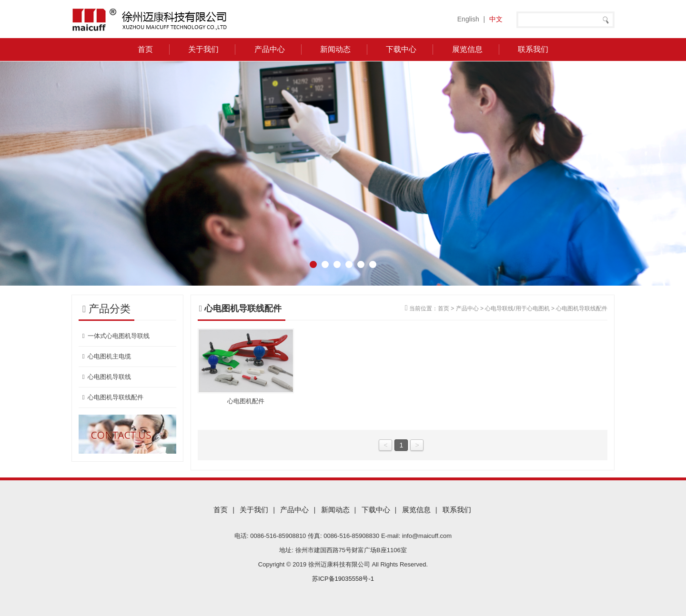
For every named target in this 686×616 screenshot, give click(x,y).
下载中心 (401, 49)
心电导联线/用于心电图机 (517, 308)
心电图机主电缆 (106, 356)
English (468, 19)
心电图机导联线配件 (112, 397)
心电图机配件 (246, 401)
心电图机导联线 (106, 377)
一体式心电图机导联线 (115, 336)
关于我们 (203, 49)
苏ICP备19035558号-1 (343, 579)
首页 (145, 49)
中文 (496, 19)
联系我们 (533, 49)
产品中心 (270, 49)
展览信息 (467, 49)
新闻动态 (335, 49)
